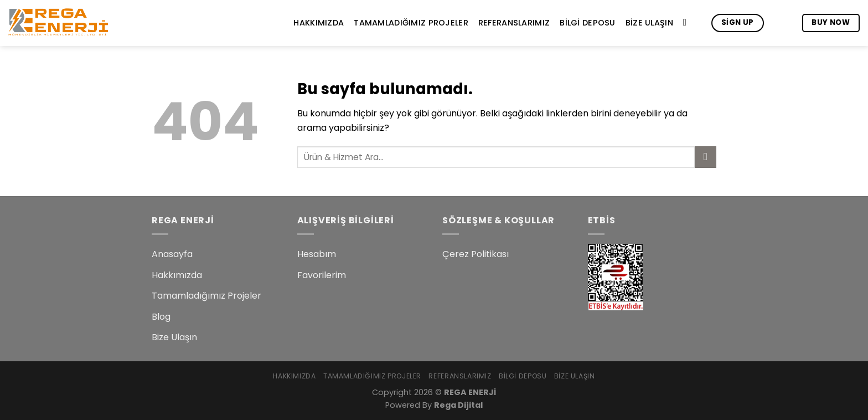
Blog (161, 317)
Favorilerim (322, 275)
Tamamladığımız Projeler (411, 23)
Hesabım (317, 254)
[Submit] (706, 157)
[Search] (688, 23)
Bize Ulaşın (649, 23)
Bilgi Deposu (587, 23)
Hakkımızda (319, 23)
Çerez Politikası (476, 254)
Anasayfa (172, 254)
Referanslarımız (514, 23)
